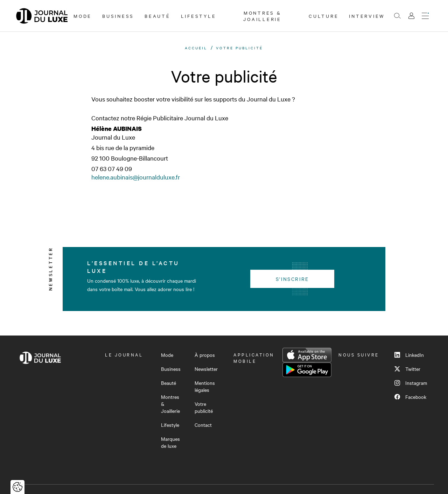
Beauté (157, 16)
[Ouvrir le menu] (425, 16)
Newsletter (206, 369)
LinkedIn (409, 355)
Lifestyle (199, 16)
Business (118, 16)
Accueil (196, 48)
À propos (205, 355)
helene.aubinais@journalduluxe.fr (136, 177)
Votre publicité (204, 407)
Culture (324, 16)
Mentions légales (205, 386)
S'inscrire (292, 279)
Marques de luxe (170, 442)
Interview (367, 16)
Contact (203, 425)
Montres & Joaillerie (262, 16)
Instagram (411, 383)
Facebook (410, 397)
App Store (307, 355)
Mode (83, 16)
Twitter (407, 369)
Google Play (307, 370)
